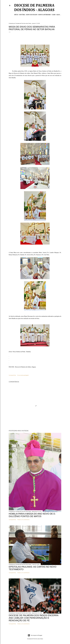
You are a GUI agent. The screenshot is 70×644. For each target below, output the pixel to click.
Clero (54, 15)
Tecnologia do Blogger (35, 635)
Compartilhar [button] (12, 375)
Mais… (59, 15)
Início (16, 15)
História (22, 15)
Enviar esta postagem (23, 375)
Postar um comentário (23, 520)
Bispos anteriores (45, 15)
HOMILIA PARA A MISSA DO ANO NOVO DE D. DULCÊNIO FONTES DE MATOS (32, 515)
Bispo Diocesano (32, 15)
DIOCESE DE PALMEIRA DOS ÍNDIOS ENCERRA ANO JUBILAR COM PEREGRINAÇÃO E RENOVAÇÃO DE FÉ (34, 618)
